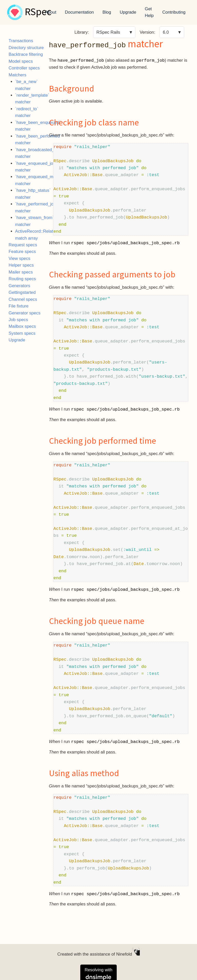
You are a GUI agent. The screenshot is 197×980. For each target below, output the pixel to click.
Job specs (18, 320)
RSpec (38, 12)
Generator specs (25, 313)
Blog (107, 12)
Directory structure (26, 48)
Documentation (79, 12)
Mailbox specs (22, 326)
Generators (19, 286)
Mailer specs (21, 272)
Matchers (18, 75)
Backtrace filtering (26, 54)
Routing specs (22, 279)
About (51, 12)
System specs (22, 333)
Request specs (23, 245)
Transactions (21, 41)
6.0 (166, 32)
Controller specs (24, 68)
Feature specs (22, 252)
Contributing (174, 12)
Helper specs (21, 265)
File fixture (19, 306)
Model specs (21, 61)
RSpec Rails (108, 32)
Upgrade (128, 12)
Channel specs (23, 299)
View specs (20, 258)
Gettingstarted (22, 292)
